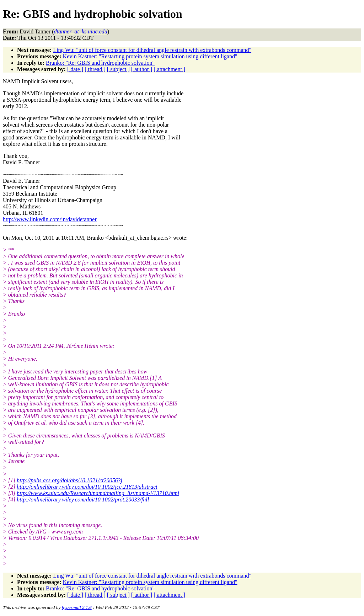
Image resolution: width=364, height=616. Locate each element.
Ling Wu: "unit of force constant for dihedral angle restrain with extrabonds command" (152, 50)
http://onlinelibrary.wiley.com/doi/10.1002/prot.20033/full (83, 500)
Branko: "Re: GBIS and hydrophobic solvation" (100, 63)
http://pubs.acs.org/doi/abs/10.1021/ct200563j (69, 480)
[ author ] (142, 69)
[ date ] (75, 69)
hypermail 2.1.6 (77, 607)
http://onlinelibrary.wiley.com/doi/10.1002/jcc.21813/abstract (87, 487)
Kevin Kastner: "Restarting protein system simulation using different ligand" (150, 56)
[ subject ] (118, 69)
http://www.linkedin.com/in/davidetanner (50, 219)
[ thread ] (95, 69)
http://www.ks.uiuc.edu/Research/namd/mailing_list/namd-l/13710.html (98, 493)
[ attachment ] (169, 69)
